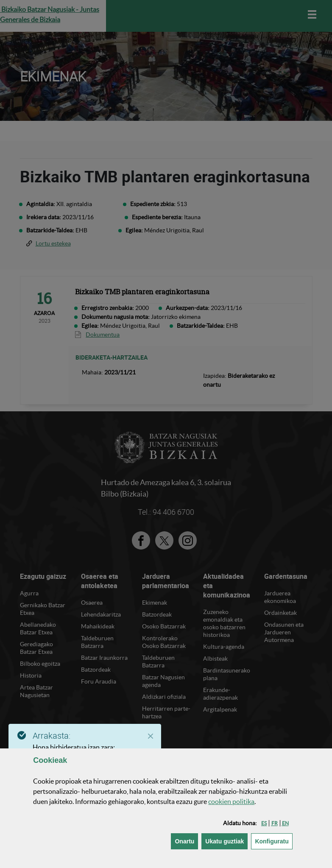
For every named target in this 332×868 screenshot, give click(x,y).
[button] (264, 823)
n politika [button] (231, 801)
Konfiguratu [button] (273, 841)
